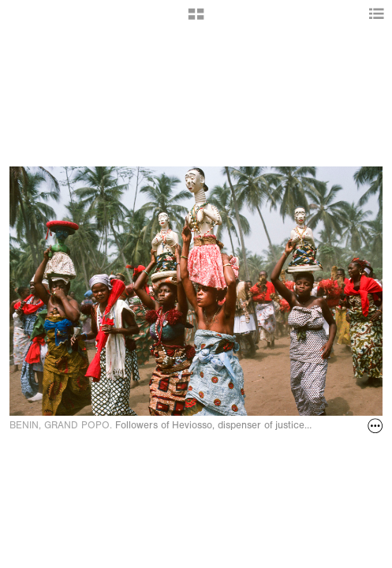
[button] (196, 20)
